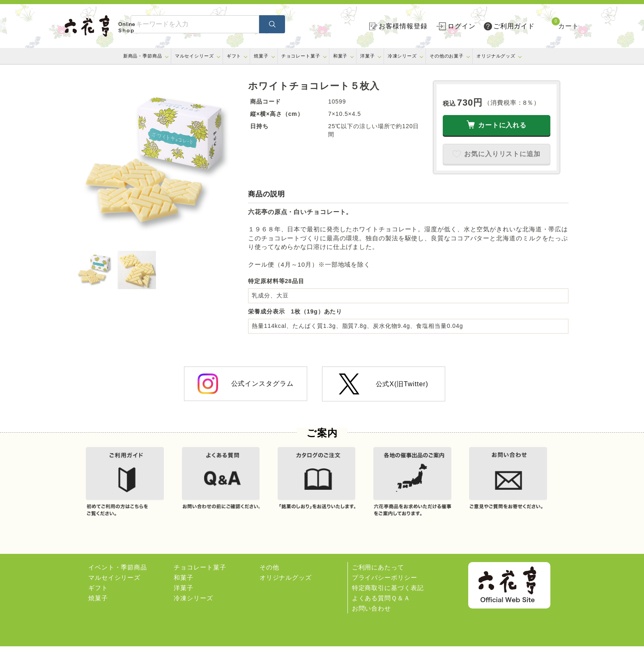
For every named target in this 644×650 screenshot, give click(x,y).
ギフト (234, 56)
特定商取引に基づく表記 (388, 591)
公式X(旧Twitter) (383, 384)
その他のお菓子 (447, 56)
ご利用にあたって (378, 571)
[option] (158, 163)
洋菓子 (368, 56)
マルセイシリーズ (194, 56)
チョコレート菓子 (301, 56)
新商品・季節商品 (143, 56)
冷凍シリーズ (402, 56)
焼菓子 (261, 56)
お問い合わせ (371, 612)
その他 (269, 571)
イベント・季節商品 (118, 571)
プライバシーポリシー (385, 581)
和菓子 (340, 56)
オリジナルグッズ (496, 56)
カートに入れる (502, 125)
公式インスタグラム (245, 384)
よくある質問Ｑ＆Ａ (381, 602)
